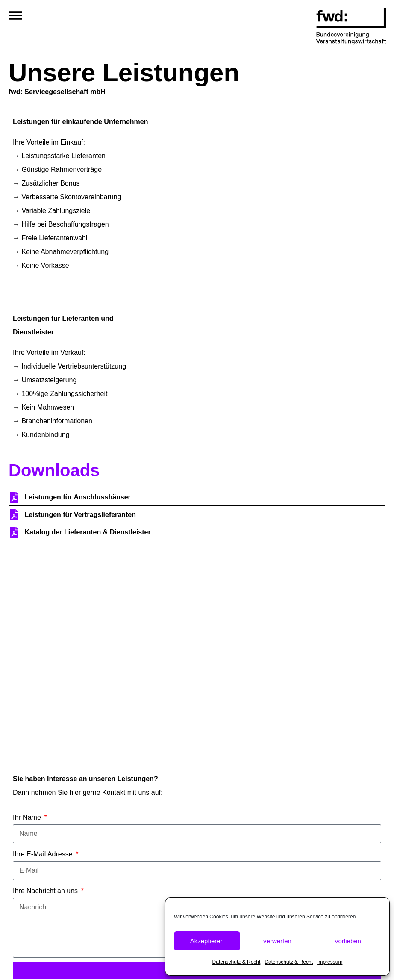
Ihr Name (28, 817)
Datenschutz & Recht (237, 962)
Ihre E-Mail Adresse (44, 854)
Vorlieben (348, 941)
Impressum (330, 962)
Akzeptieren (207, 941)
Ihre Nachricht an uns (46, 891)
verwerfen (277, 941)
